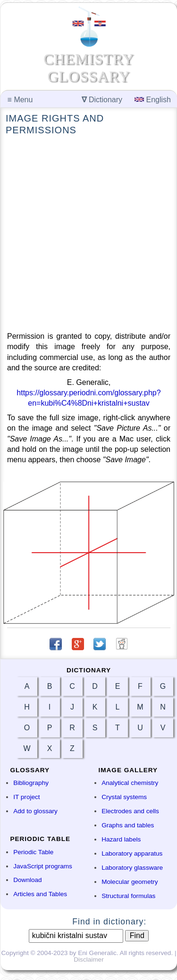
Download (27, 880)
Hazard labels (121, 839)
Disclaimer (88, 960)
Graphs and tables (128, 825)
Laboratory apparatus (132, 853)
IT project (26, 797)
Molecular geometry (130, 882)
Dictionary (102, 100)
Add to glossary (35, 811)
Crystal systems (124, 797)
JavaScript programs (43, 866)
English (153, 100)
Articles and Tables (40, 894)
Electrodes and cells (130, 811)
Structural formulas (128, 896)
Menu (20, 100)
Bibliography (31, 783)
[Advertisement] (88, 234)
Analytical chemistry (130, 783)
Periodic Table (33, 852)
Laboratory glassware (132, 868)
